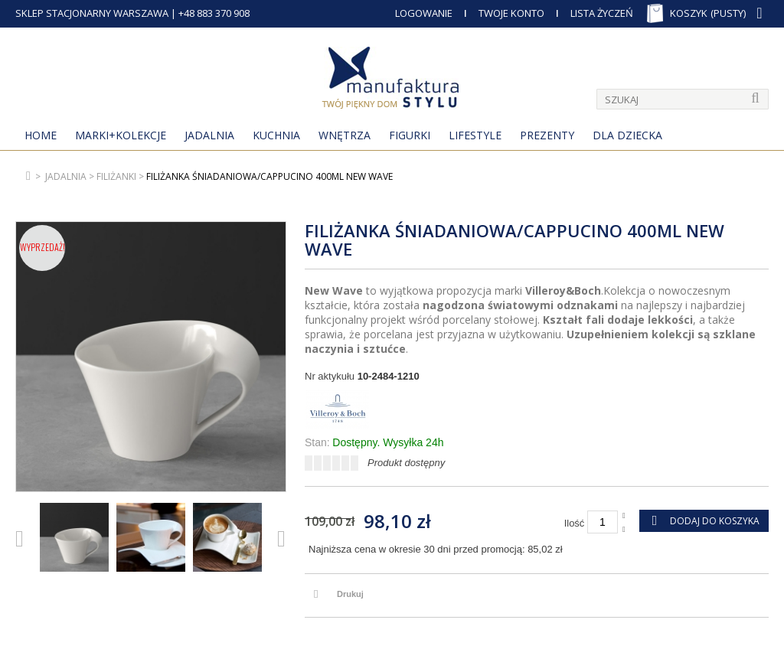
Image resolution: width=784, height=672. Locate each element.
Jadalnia (209, 135)
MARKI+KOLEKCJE (121, 135)
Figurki (410, 135)
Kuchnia (276, 135)
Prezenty (547, 135)
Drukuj (350, 594)
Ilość (575, 523)
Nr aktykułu (330, 376)
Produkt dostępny (406, 463)
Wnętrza (345, 135)
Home (41, 135)
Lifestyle (475, 135)
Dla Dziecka (627, 135)
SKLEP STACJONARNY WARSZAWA (92, 13)
